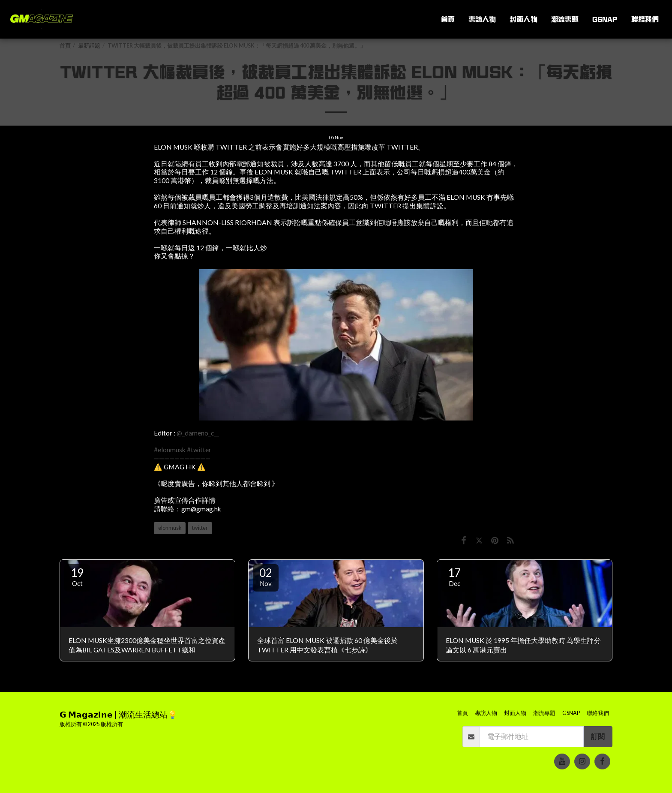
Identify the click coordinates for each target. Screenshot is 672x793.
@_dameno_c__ (198, 433)
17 (454, 577)
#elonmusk (170, 450)
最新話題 (89, 46)
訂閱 (598, 736)
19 (77, 577)
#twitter (199, 450)
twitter (200, 528)
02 (266, 577)
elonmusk (170, 528)
